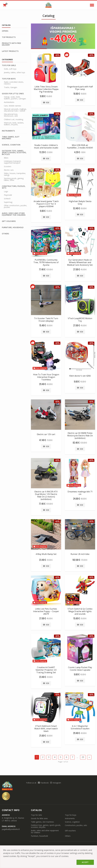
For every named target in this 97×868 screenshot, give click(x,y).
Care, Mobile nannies (13, 106)
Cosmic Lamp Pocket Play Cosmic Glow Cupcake (80, 669)
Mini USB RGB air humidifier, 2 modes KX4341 (80, 146)
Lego (6, 192)
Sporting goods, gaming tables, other (14, 179)
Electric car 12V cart (46, 434)
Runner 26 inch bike (80, 554)
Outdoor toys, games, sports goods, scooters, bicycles (14, 153)
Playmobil (8, 195)
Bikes (6, 158)
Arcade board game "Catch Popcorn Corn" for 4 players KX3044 (46, 204)
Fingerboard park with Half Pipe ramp (80, 88)
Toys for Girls (9, 65)
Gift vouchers (9, 221)
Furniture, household (13, 227)
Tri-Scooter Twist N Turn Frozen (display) (46, 320)
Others (5, 234)
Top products (9, 37)
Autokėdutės (9, 102)
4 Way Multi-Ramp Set (46, 554)
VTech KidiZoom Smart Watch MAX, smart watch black (46, 729)
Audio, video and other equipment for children (14, 214)
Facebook (44, 783)
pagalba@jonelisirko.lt (11, 829)
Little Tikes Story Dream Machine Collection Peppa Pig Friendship (46, 89)
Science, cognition (11, 145)
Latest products (10, 51)
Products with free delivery (11, 44)
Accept (85, 862)
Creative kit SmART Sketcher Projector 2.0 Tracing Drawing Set (46, 670)
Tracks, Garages (11, 87)
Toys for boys (9, 79)
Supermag (8, 202)
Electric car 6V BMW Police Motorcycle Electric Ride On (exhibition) (80, 436)
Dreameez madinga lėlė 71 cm (80, 493)
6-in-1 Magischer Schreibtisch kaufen (80, 727)
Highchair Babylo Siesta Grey (80, 203)
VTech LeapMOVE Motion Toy (80, 320)
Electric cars (9, 170)
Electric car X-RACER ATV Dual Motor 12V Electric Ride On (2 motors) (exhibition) (46, 495)
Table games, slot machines (11, 138)
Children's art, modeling (14, 120)
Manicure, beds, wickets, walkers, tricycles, (14, 124)
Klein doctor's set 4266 (80, 376)
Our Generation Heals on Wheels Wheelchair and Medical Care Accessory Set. (80, 262)
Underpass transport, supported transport (13, 162)
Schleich (7, 199)
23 (83, 757)
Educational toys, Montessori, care (11, 115)
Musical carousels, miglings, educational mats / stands (15, 110)
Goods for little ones (13, 94)
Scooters (8, 166)
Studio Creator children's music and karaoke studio (46, 146)
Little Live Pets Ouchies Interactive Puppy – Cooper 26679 (46, 611)
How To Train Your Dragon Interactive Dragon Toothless (46, 377)
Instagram (56, 783)
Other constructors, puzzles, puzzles (15, 206)
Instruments (8, 131)
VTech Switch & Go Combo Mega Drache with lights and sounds (80, 611)
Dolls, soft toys (10, 69)
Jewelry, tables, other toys (15, 73)
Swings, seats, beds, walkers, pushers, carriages (15, 98)
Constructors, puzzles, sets (14, 187)
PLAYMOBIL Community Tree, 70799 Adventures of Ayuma (46, 262)
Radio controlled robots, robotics (14, 83)
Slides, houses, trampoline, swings (15, 174)
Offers (5, 31)
